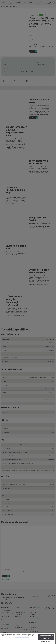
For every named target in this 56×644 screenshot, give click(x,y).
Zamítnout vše (46, 638)
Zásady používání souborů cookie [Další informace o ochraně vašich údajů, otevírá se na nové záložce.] (22, 637)
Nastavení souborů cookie (46, 641)
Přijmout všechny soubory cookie (46, 635)
